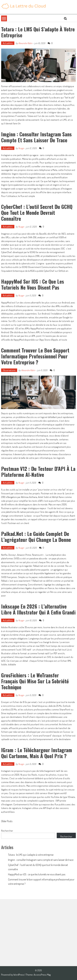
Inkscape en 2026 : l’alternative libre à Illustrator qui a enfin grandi (38, 609)
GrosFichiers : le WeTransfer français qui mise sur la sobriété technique (35, 681)
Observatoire (9, 370)
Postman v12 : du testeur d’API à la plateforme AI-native (38, 472)
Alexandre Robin (25, 43)
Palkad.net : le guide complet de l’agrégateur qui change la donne (36, 537)
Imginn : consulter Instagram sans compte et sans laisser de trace (36, 137)
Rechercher (7, 831)
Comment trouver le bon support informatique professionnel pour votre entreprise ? (35, 356)
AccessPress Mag (42, 975)
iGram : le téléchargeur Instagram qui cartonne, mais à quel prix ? (37, 753)
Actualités (8, 43)
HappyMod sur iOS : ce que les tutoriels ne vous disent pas (33, 284)
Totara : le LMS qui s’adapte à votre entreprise (38, 32)
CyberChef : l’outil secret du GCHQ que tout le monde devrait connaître (37, 213)
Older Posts (7, 822)
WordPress (19, 975)
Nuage (21, 148)
